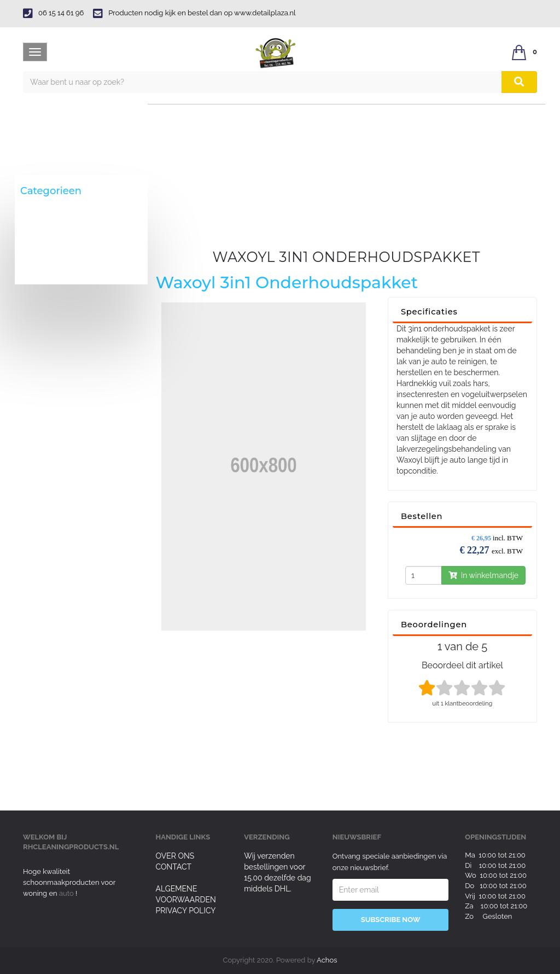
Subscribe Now (391, 920)
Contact (174, 867)
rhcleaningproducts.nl (71, 847)
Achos (327, 960)
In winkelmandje (483, 575)
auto (67, 893)
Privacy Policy (186, 911)
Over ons (175, 856)
